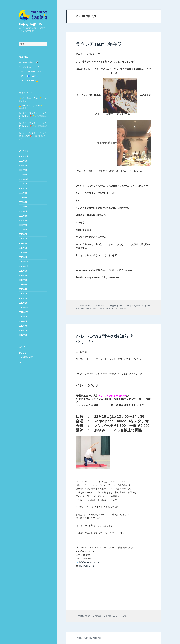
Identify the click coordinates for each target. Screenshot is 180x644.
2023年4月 (23, 193)
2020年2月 (23, 225)
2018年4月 (23, 289)
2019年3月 (23, 248)
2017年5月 (23, 335)
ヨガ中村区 (131, 306)
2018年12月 (24, 262)
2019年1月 (23, 257)
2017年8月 (23, 321)
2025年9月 (23, 161)
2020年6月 (23, 207)
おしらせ (23, 353)
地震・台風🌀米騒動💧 (29, 76)
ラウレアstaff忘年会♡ (99, 44)
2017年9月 (23, 317)
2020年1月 (23, 230)
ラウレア (140, 306)
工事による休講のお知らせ (30, 71)
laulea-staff (100, 306)
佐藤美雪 (98, 616)
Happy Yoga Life (31, 24)
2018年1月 (23, 303)
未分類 (22, 362)
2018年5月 (23, 285)
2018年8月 (23, 275)
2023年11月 (24, 179)
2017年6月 (23, 330)
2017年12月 (24, 307)
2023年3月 (23, 197)
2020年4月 (23, 216)
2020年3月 (23, 220)
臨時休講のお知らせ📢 (28, 62)
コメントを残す (120, 308)
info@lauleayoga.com (89, 562)
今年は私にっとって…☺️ (29, 67)
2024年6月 (23, 175)
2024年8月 (23, 170)
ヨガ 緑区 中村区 (26, 357)
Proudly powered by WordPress (89, 638)
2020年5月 (23, 211)
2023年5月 (23, 188)
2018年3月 (23, 294)
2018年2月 (23, 298)
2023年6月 (23, 184)
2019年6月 (23, 234)
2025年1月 (23, 165)
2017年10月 (24, 312)
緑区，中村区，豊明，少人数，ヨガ (95, 308)
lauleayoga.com (86, 566)
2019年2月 (23, 252)
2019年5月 (23, 239)
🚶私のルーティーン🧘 (29, 80)
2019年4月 (23, 243)
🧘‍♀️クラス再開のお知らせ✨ (30, 98)
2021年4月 (23, 202)
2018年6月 (23, 280)
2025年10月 (24, 156)
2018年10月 (24, 266)
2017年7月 (23, 326)
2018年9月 (23, 271)
